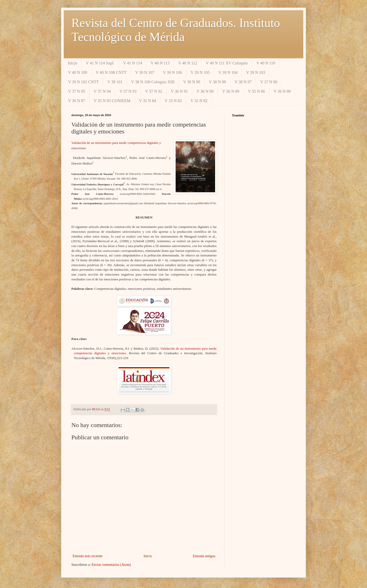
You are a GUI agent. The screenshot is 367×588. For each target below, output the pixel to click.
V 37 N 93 (128, 91)
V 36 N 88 (282, 91)
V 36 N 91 (179, 91)
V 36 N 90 (205, 91)
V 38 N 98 (218, 82)
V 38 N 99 (192, 82)
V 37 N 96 (269, 82)
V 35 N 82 (199, 101)
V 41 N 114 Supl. (100, 63)
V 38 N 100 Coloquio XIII (153, 82)
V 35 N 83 (173, 101)
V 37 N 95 (77, 91)
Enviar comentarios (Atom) (111, 565)
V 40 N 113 (160, 63)
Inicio (73, 63)
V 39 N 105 (200, 72)
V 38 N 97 (243, 82)
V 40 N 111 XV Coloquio (227, 63)
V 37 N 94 (102, 91)
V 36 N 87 (77, 101)
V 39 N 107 (145, 72)
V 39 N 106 (172, 72)
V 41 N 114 (133, 63)
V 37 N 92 (154, 91)
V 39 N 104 (228, 72)
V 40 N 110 (266, 63)
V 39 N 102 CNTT (83, 82)
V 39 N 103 (256, 72)
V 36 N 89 (231, 91)
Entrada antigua (204, 556)
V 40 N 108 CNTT (111, 72)
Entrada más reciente (88, 556)
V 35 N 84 (148, 101)
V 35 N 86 (257, 91)
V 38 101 (115, 82)
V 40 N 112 (188, 63)
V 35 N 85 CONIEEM (112, 101)
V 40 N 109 (78, 72)
